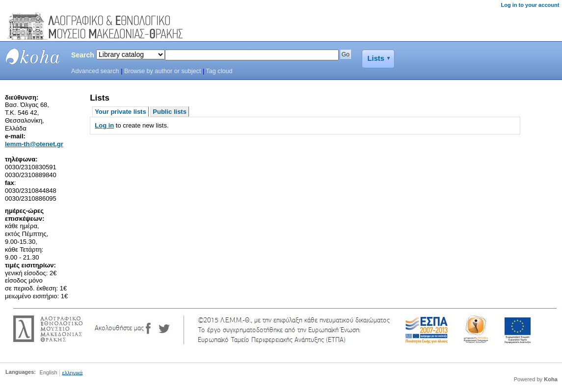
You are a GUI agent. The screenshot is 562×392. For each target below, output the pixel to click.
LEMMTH (33, 56)
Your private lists (120, 112)
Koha (551, 379)
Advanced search (95, 71)
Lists (376, 58)
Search (83, 55)
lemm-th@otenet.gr (34, 144)
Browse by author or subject (163, 71)
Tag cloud (219, 71)
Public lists (170, 112)
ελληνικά (73, 372)
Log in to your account (530, 5)
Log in (104, 125)
